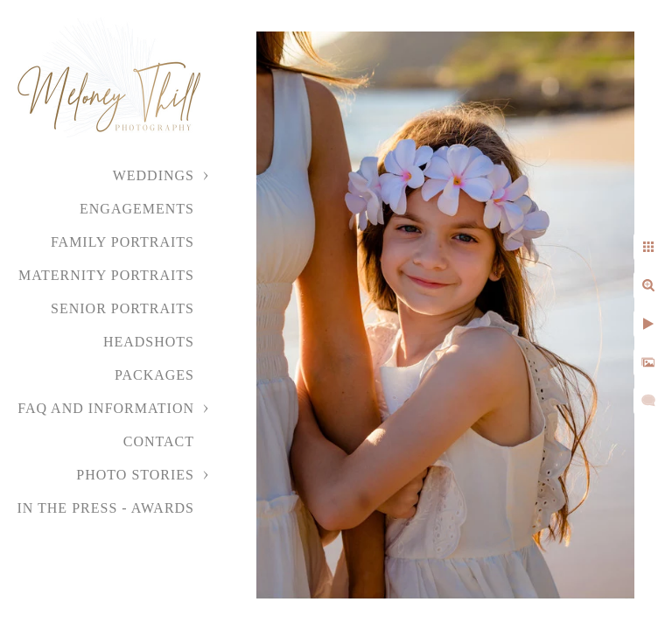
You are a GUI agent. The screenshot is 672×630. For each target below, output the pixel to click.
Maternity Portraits (106, 275)
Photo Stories (135, 475)
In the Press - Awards (105, 508)
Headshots (149, 342)
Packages (154, 375)
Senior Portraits (122, 308)
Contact (159, 441)
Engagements (137, 209)
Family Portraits (122, 242)
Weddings (154, 175)
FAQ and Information (106, 408)
